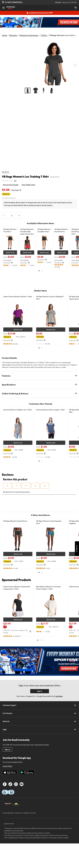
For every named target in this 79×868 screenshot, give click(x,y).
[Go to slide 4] (52, 90)
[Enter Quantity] (12, 216)
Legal (39, 729)
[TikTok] (10, 784)
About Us (39, 721)
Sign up (7, 750)
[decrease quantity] (4, 216)
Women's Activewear (29, 35)
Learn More (7, 766)
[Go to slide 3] (44, 90)
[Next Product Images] (75, 65)
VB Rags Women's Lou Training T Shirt (25, 177)
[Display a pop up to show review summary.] (20, 636)
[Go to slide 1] (28, 90)
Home (5, 35)
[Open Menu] (4, 8)
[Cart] (75, 8)
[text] (10, 265)
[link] (10, 181)
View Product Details (11, 185)
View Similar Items (28, 185)
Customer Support (39, 705)
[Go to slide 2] (36, 90)
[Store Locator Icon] (3, 2)
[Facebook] (5, 784)
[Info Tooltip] (20, 190)
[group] (10, 337)
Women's (13, 35)
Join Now (59, 696)
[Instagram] (16, 784)
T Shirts (44, 35)
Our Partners (39, 713)
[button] (10, 253)
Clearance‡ (6, 194)
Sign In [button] (40, 691)
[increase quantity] (19, 216)
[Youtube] (22, 784)
